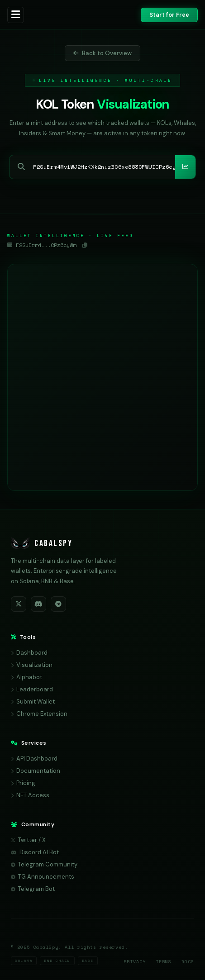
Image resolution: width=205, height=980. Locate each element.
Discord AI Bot (35, 852)
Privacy (135, 962)
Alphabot (26, 677)
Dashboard (29, 653)
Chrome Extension (39, 714)
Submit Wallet (33, 702)
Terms (164, 962)
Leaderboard (32, 689)
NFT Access (30, 795)
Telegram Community (44, 864)
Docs (188, 962)
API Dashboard (34, 759)
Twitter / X (28, 840)
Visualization (32, 665)
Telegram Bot (33, 889)
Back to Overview (102, 53)
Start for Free (169, 15)
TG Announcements (43, 877)
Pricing (23, 783)
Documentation (36, 771)
